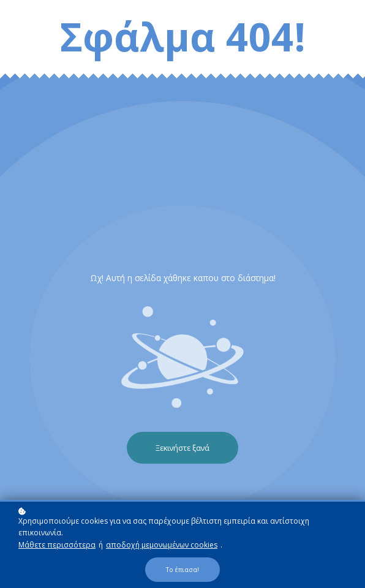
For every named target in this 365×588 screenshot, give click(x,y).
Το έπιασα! (182, 570)
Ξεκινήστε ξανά (182, 448)
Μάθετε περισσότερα (57, 545)
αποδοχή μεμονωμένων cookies (162, 545)
